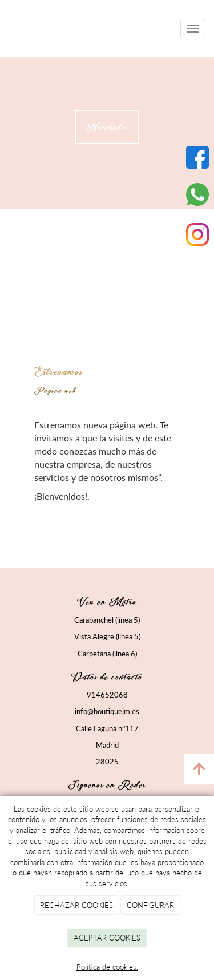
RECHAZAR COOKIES (76, 905)
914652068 (107, 695)
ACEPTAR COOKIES (107, 938)
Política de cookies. (107, 967)
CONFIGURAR (150, 905)
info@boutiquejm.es (107, 711)
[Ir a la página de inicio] (6, 29)
